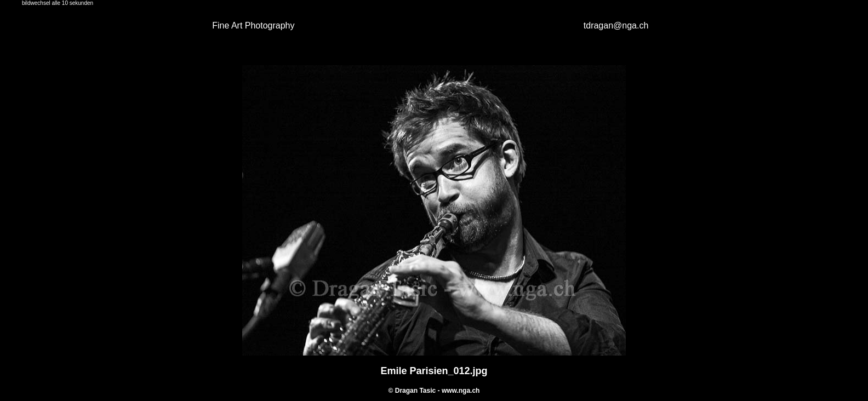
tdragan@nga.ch (616, 25)
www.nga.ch (461, 391)
